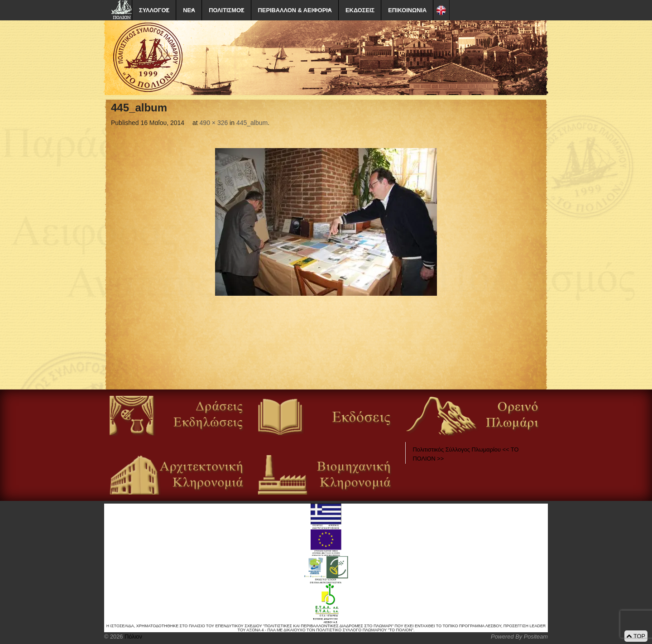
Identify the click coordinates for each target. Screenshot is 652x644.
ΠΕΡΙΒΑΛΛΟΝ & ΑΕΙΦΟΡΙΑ (295, 10)
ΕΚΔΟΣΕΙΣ (360, 10)
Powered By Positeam (519, 637)
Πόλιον (132, 637)
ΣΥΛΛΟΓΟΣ (154, 10)
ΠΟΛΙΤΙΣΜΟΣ (226, 10)
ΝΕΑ (189, 10)
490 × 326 (214, 123)
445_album (252, 123)
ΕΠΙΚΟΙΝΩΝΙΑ (407, 10)
